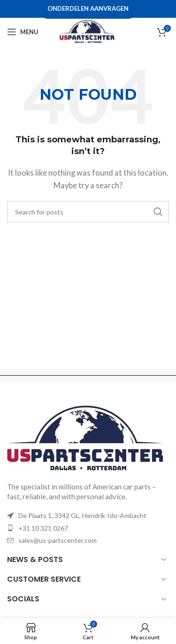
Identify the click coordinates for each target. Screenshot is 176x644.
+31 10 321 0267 (43, 528)
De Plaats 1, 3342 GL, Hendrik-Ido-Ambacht (82, 515)
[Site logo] (88, 31)
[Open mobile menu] (23, 32)
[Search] (88, 212)
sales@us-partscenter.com (57, 540)
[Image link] (88, 438)
